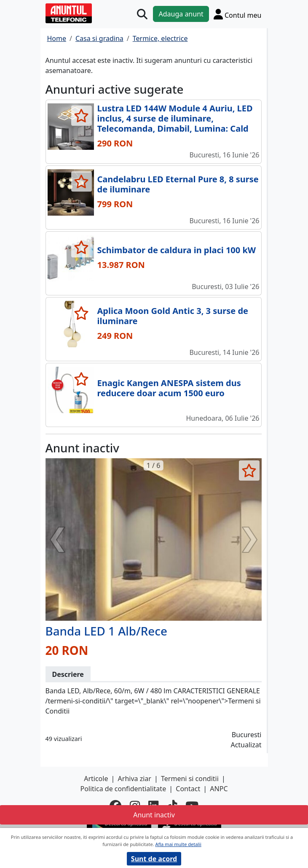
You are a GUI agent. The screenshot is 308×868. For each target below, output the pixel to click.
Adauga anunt (181, 14)
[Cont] (238, 14)
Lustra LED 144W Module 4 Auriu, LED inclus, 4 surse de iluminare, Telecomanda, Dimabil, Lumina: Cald (175, 118)
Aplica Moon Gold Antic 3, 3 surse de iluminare (173, 316)
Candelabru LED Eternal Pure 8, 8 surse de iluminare (178, 184)
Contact (188, 789)
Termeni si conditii (190, 779)
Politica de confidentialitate (123, 789)
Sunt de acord (154, 859)
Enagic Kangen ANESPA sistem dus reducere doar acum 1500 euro (169, 388)
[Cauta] (142, 14)
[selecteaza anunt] (82, 116)
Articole (96, 779)
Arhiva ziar (135, 779)
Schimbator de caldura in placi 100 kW (177, 250)
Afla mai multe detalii (178, 844)
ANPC (219, 789)
